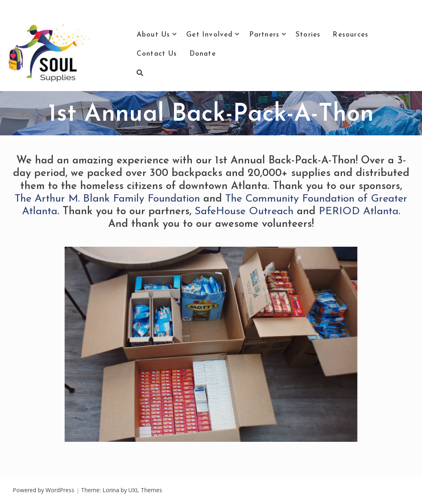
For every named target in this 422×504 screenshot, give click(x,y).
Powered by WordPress (44, 490)
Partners (264, 35)
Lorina (111, 490)
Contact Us (157, 54)
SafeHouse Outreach (244, 212)
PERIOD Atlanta (359, 212)
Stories (308, 35)
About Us (153, 35)
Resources (350, 35)
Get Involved (209, 35)
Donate (203, 54)
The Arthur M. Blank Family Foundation (107, 199)
